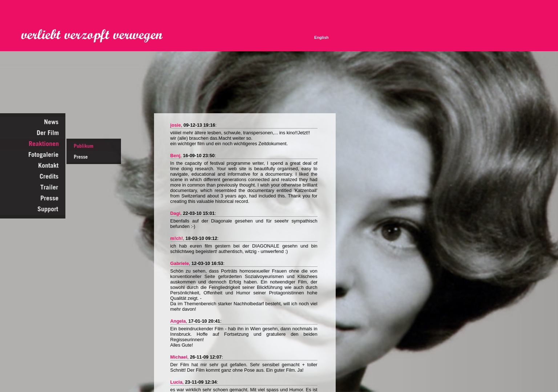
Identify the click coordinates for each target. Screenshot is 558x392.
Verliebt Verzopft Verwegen (97, 36)
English (322, 37)
